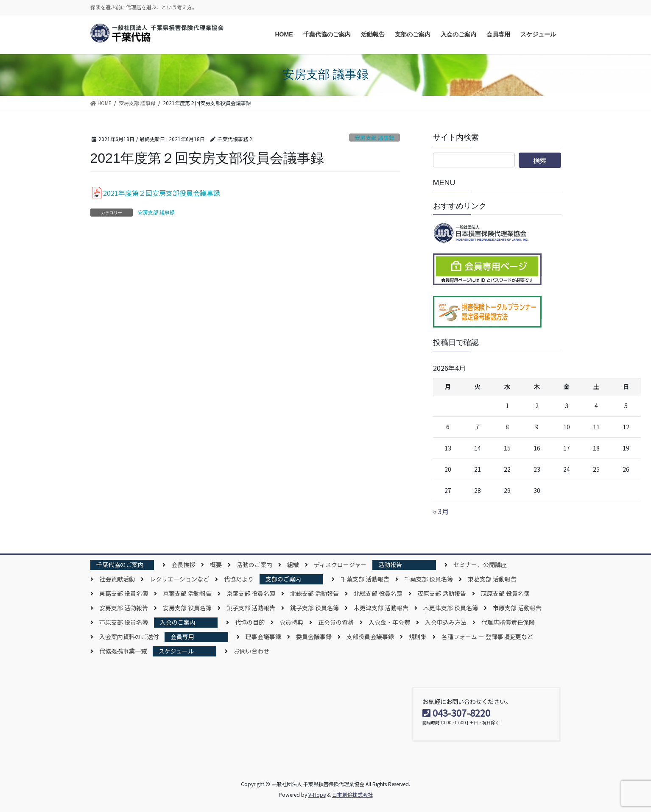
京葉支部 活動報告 (187, 593)
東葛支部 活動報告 (492, 579)
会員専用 (182, 637)
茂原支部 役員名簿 (505, 593)
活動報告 (390, 565)
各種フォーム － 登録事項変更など (487, 637)
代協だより (239, 579)
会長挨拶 (183, 565)
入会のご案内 (178, 622)
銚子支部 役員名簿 (314, 608)
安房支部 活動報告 (124, 608)
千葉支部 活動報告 (365, 579)
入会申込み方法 (446, 622)
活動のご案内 (254, 565)
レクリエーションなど (179, 579)
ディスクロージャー (340, 565)
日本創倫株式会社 (352, 794)
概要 (216, 565)
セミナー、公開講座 (480, 565)
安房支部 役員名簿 (187, 608)
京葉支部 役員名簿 (251, 593)
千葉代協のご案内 (120, 565)
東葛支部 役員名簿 (124, 593)
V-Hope (317, 794)
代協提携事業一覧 (123, 651)
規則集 (418, 637)
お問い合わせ (251, 651)
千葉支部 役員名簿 (429, 579)
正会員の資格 (336, 622)
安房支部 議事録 (374, 138)
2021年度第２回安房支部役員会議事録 (162, 193)
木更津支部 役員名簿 (451, 608)
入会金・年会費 (389, 622)
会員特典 (291, 622)
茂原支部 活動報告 (442, 593)
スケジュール (176, 651)
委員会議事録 (314, 637)
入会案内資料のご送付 (129, 637)
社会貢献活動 (117, 579)
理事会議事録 (263, 637)
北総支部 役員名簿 (378, 593)
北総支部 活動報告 (314, 593)
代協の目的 (250, 622)
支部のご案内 (283, 579)
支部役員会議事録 (370, 637)
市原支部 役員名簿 (124, 622)
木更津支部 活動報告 (381, 608)
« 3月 (441, 511)
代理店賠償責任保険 (508, 622)
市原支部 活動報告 (517, 608)
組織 (293, 565)
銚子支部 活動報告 (251, 608)
